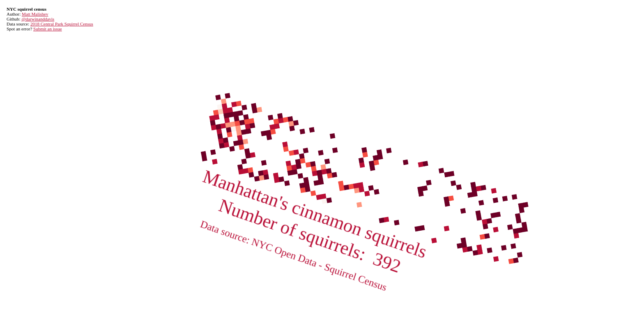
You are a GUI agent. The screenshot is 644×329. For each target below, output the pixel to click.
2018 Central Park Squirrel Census (62, 24)
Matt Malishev (35, 14)
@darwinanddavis (38, 19)
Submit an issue (48, 29)
